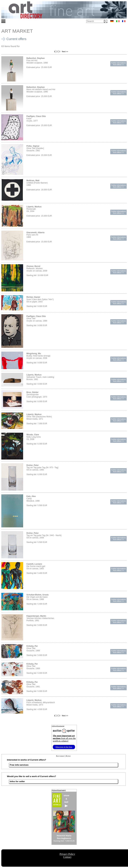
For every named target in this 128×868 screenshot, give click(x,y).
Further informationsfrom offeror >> (118, 64)
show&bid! (66, 801)
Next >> (65, 52)
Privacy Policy (67, 854)
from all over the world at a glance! (64, 738)
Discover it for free (64, 747)
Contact (67, 857)
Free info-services (19, 765)
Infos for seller (17, 781)
